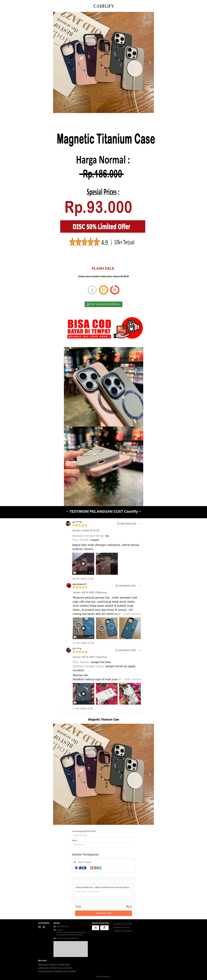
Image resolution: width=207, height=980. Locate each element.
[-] (40, 927)
